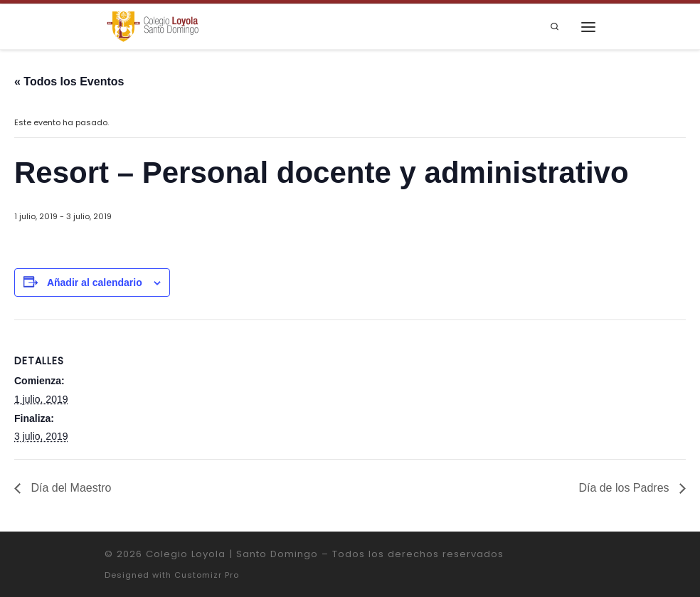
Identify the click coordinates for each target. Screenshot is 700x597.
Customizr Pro (207, 575)
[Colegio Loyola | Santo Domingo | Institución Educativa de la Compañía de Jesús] (153, 26)
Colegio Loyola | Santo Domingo (232, 554)
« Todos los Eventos (69, 81)
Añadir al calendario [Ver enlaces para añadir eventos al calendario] (95, 282)
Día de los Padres (625, 488)
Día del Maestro (69, 488)
